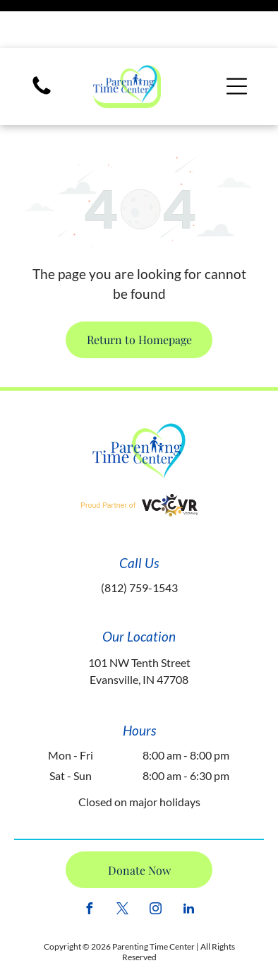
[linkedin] (189, 862)
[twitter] (123, 862)
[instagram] (156, 862)
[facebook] (90, 862)
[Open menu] (237, 38)
